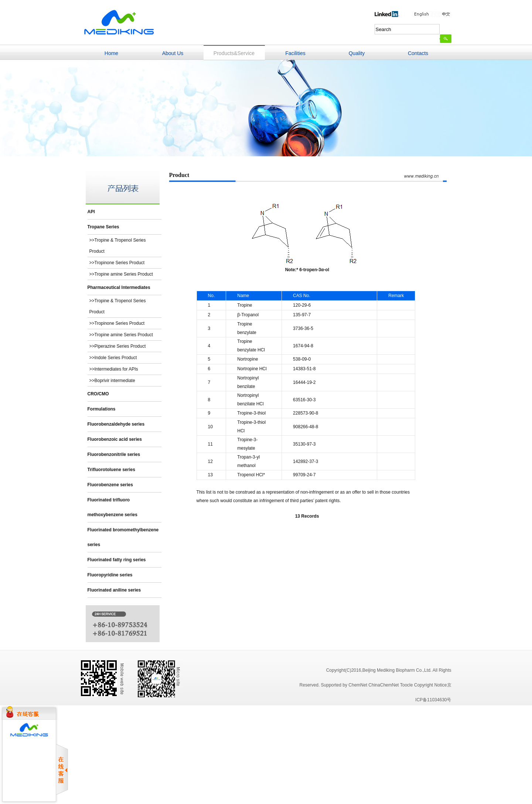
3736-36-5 (303, 328)
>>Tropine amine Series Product (121, 274)
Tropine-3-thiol (251, 413)
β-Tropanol (248, 315)
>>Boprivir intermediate (112, 381)
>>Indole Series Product (113, 358)
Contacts (418, 53)
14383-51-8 (304, 369)
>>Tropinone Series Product (117, 263)
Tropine (245, 305)
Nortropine (248, 359)
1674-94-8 (303, 346)
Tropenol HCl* (251, 475)
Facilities (295, 53)
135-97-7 (302, 315)
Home (111, 53)
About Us (173, 53)
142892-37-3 (306, 461)
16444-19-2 (304, 382)
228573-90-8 (306, 413)
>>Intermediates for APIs (114, 369)
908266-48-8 (306, 427)
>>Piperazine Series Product (118, 346)
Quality (357, 53)
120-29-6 (302, 305)
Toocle (407, 685)
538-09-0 (302, 359)
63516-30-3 (304, 400)
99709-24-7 (304, 475)
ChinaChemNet (383, 685)
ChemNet (358, 685)
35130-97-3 (304, 444)
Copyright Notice (431, 685)
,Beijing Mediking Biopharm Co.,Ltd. (397, 670)
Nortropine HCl (252, 369)
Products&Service (234, 53)
